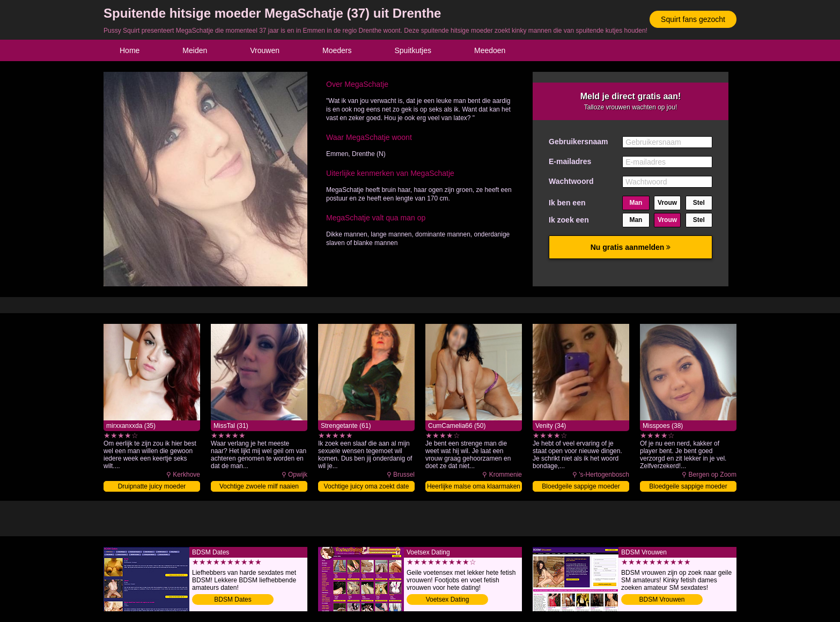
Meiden (195, 50)
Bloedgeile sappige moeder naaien (688, 487)
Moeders (337, 50)
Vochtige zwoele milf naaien (259, 486)
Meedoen (490, 50)
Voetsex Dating (448, 599)
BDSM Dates (233, 599)
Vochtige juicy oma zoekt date (367, 486)
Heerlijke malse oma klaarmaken (474, 486)
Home (130, 50)
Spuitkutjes (413, 50)
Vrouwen (265, 50)
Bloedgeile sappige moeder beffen (581, 487)
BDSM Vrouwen (662, 599)
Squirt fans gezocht (693, 19)
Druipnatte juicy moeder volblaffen (152, 487)
